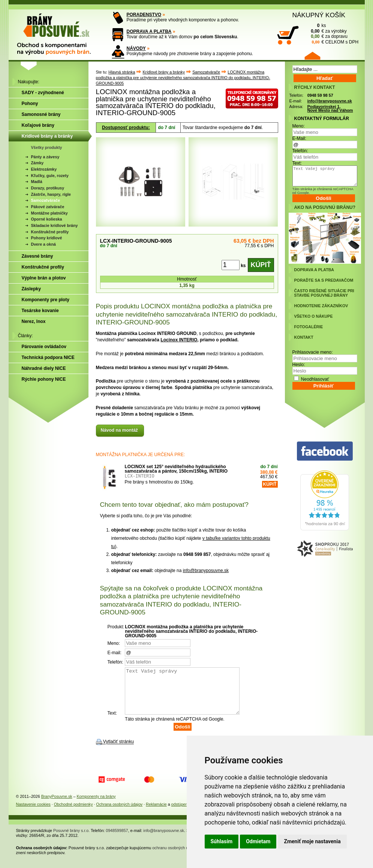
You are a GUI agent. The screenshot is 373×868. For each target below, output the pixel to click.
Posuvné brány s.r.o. (71, 839)
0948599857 (117, 839)
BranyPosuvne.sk (57, 805)
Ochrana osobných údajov (119, 813)
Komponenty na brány (96, 805)
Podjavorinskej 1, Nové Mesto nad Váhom (330, 109)
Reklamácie (156, 813)
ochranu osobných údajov (175, 857)
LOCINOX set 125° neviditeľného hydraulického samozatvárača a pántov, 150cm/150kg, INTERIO (176, 469)
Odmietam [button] (258, 841)
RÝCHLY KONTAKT (315, 87)
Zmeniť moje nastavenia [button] (312, 841)
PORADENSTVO (144, 15)
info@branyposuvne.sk (206, 571)
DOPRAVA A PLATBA (149, 32)
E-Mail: (299, 138)
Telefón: (300, 151)
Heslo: (299, 365)
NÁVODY (136, 48)
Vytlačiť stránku (118, 751)
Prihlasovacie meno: (313, 352)
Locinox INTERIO (179, 340)
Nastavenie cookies (33, 813)
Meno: (299, 126)
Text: (297, 163)
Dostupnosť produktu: (126, 128)
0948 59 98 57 (320, 95)
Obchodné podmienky (73, 813)
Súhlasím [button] (222, 841)
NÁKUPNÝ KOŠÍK (319, 15)
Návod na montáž (120, 430)
